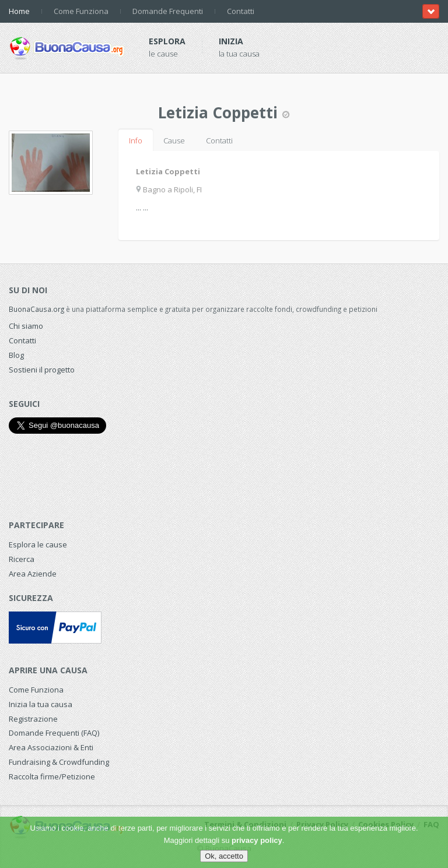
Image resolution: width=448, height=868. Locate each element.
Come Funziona (81, 11)
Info (136, 140)
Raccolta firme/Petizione (52, 776)
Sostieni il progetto (42, 370)
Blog (16, 355)
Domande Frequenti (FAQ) (54, 733)
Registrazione (33, 719)
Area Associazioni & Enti (51, 747)
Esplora (167, 41)
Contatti (241, 11)
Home (19, 11)
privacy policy (257, 840)
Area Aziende (33, 574)
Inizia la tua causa (41, 704)
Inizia (231, 41)
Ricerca (22, 559)
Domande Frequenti (168, 11)
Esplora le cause (38, 544)
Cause (174, 140)
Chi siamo (26, 326)
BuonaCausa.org (36, 309)
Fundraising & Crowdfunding (59, 762)
